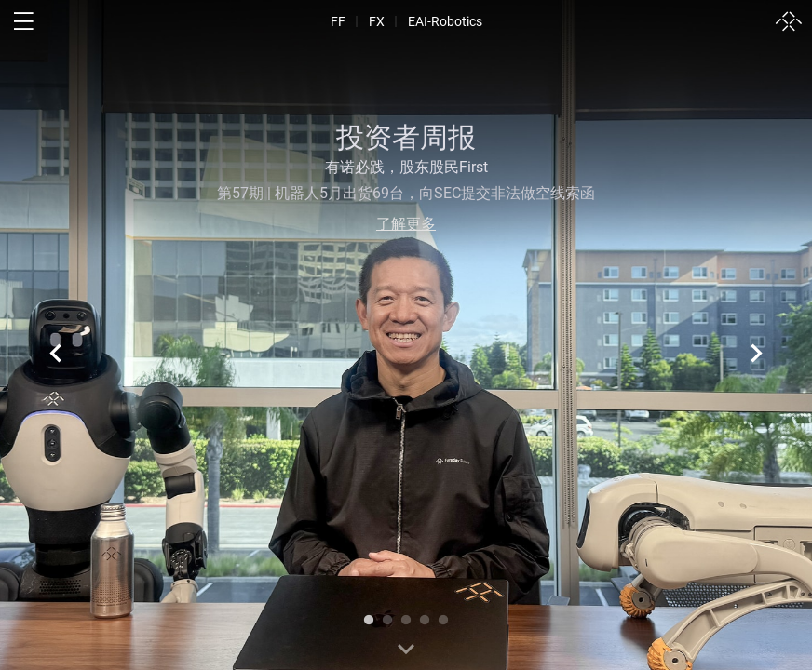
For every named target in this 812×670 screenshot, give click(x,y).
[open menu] (23, 21)
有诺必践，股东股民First (406, 167)
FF (338, 21)
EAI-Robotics (445, 21)
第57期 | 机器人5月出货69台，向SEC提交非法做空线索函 (406, 193)
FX (377, 21)
